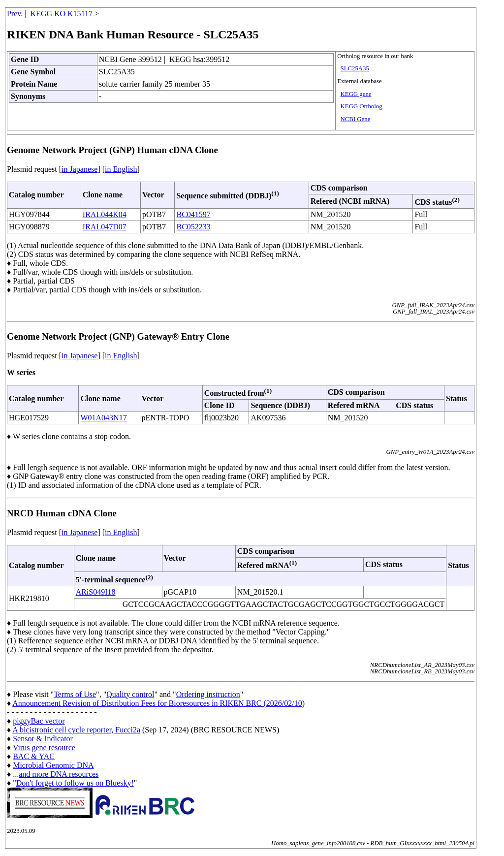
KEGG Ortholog (362, 106)
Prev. (15, 14)
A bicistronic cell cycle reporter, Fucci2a (76, 730)
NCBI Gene (356, 119)
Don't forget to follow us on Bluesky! (75, 783)
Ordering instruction (208, 694)
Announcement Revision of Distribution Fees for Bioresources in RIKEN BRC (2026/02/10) (158, 703)
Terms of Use (75, 694)
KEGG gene (356, 94)
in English (121, 169)
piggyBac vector (39, 721)
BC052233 (193, 227)
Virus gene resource (44, 747)
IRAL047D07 (105, 227)
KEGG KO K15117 (62, 14)
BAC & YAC (34, 756)
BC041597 (193, 214)
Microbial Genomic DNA (53, 765)
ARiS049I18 (96, 592)
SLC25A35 (355, 68)
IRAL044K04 (105, 214)
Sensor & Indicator (43, 739)
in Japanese (79, 169)
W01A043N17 (103, 418)
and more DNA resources (59, 774)
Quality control (130, 694)
